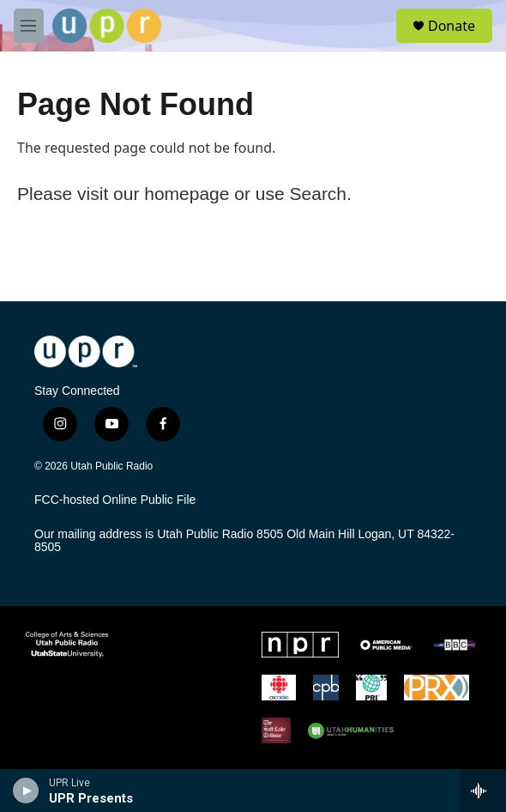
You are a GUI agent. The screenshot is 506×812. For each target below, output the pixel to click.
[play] (26, 791)
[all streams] (483, 791)
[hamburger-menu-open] (29, 26)
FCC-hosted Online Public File (115, 500)
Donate (452, 26)
